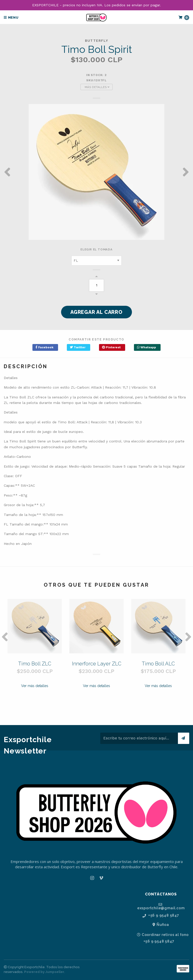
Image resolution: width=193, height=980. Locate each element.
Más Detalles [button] (97, 87)
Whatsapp (147, 347)
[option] (96, 172)
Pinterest (111, 347)
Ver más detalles (35, 686)
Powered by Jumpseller (44, 972)
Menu (11, 17)
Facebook (44, 347)
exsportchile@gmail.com (161, 906)
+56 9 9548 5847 (161, 915)
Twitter (78, 347)
